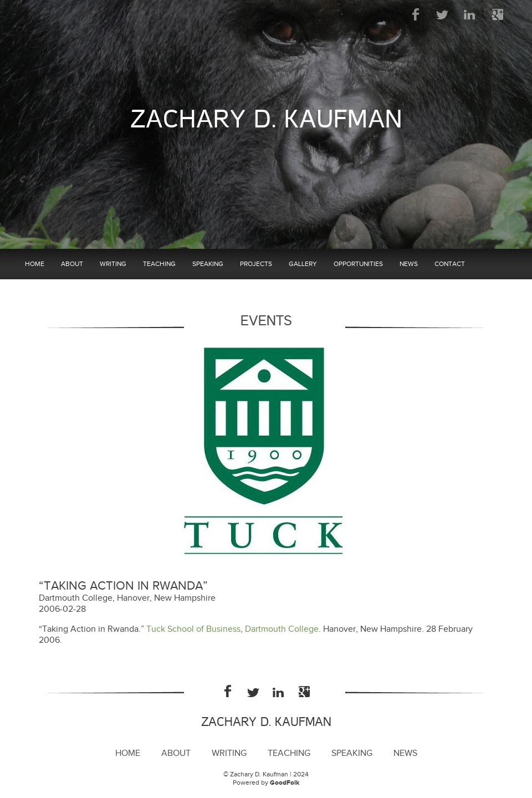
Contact (450, 264)
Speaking (208, 264)
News (409, 264)
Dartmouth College (282, 629)
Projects (256, 264)
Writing (113, 264)
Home (35, 264)
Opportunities (358, 264)
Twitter (443, 14)
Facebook (416, 14)
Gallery (303, 264)
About (72, 264)
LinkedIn (470, 14)
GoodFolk (285, 783)
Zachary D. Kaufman (266, 119)
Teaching (159, 264)
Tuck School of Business (193, 629)
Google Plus (497, 14)
